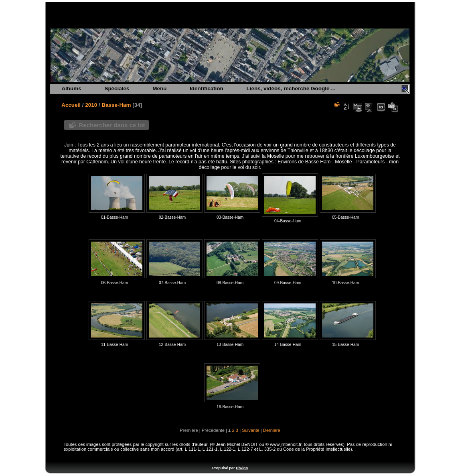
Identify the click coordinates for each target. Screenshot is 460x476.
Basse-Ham (116, 105)
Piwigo (242, 468)
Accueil (71, 105)
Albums (71, 88)
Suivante (251, 430)
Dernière (272, 430)
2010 (91, 105)
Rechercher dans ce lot (112, 125)
